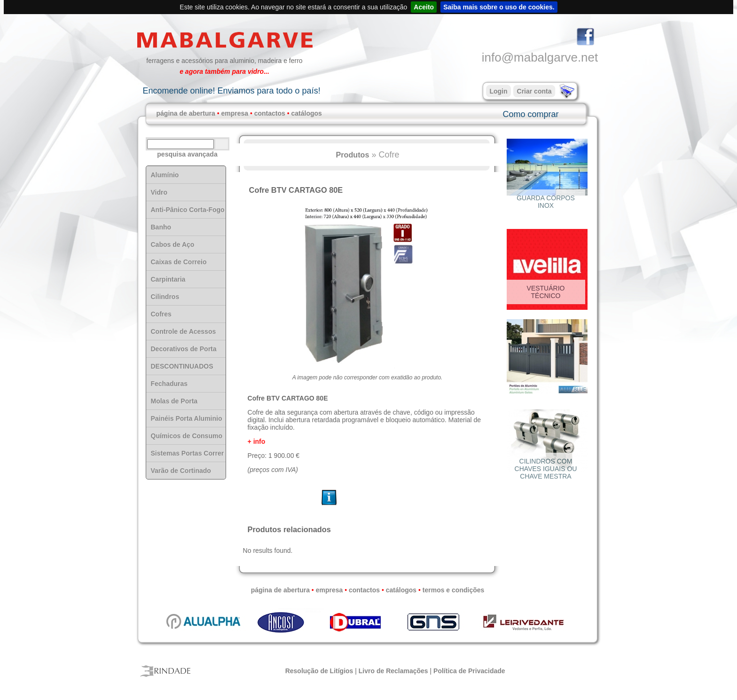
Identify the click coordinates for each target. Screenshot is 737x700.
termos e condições (454, 590)
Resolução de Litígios (319, 671)
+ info (257, 441)
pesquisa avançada (187, 154)
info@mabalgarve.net (540, 57)
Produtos (352, 155)
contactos (270, 113)
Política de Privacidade (469, 671)
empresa (235, 113)
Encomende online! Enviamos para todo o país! (231, 91)
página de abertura (186, 113)
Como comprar (530, 114)
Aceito (424, 7)
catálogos (307, 113)
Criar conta (534, 91)
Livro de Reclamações (393, 671)
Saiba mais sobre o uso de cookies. (499, 7)
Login (498, 91)
